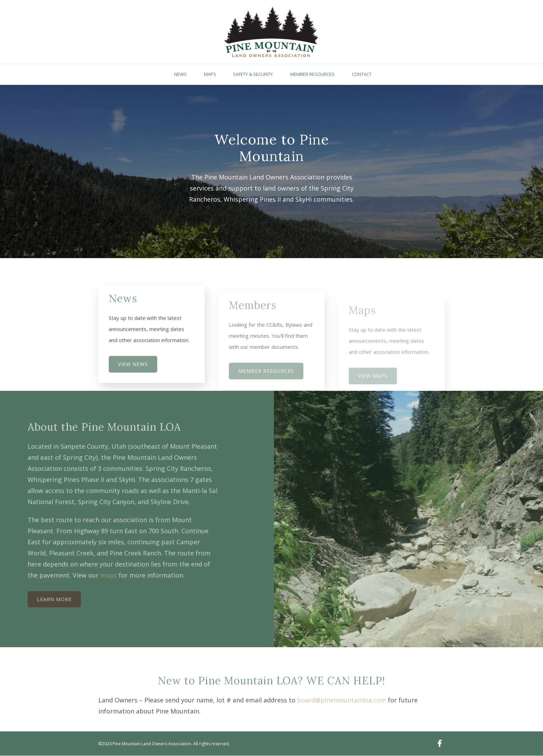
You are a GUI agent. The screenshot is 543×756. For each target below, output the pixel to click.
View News (133, 375)
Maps (210, 74)
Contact (362, 74)
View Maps (373, 384)
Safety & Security (253, 74)
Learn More (43, 599)
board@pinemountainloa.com (342, 711)
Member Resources (312, 74)
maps (98, 575)
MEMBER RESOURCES (266, 381)
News (180, 74)
